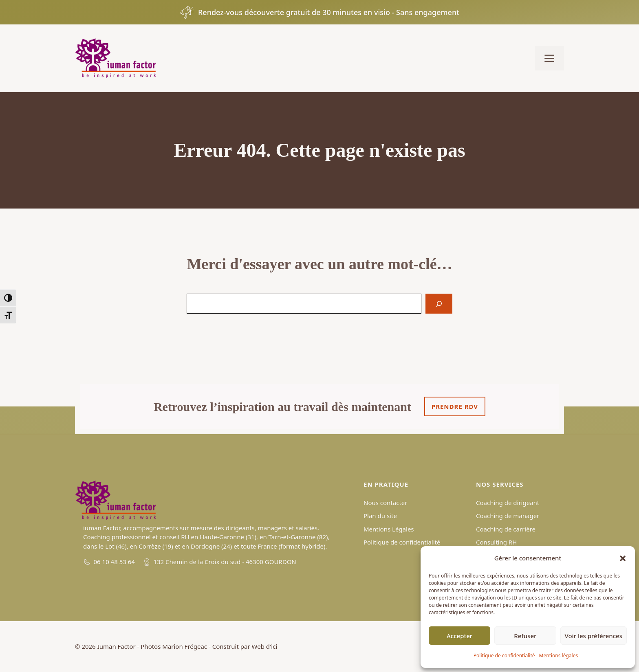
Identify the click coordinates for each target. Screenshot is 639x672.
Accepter (459, 636)
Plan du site (380, 516)
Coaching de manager (508, 516)
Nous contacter (385, 503)
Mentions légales (559, 656)
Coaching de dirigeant (508, 503)
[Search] (439, 304)
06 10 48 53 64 (114, 562)
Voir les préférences (594, 636)
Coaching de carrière (506, 529)
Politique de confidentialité (504, 656)
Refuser (525, 636)
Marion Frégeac (185, 646)
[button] (623, 558)
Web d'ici (265, 646)
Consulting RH (496, 542)
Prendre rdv (455, 406)
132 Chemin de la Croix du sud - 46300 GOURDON (225, 562)
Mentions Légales (389, 529)
